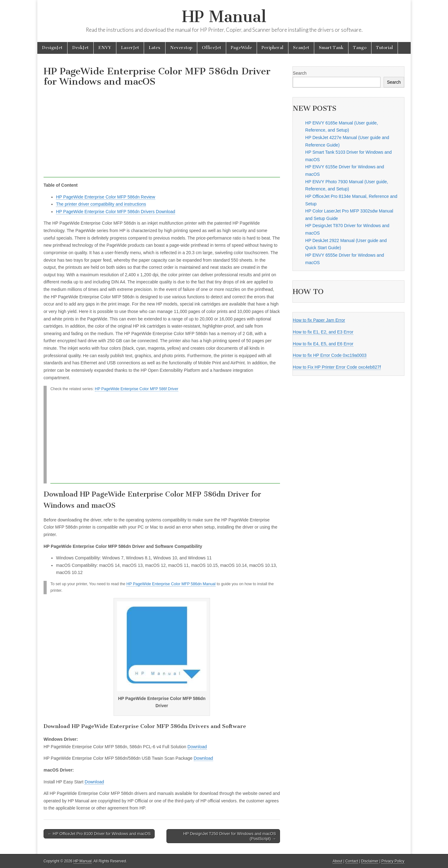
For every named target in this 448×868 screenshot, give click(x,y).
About (337, 861)
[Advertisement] (162, 134)
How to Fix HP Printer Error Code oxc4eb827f (337, 367)
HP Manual (224, 17)
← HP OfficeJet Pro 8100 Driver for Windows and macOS (99, 834)
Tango (360, 48)
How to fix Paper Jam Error (319, 320)
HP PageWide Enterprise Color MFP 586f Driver (137, 389)
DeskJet (80, 48)
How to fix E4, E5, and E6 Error (323, 344)
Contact (352, 861)
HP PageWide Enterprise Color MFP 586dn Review (106, 197)
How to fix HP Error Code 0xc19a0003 (330, 355)
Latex (155, 48)
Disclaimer (370, 861)
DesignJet (52, 48)
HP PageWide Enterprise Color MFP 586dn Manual (171, 584)
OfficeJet (212, 48)
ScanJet (301, 48)
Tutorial (385, 48)
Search (300, 73)
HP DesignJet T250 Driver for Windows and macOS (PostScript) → (230, 836)
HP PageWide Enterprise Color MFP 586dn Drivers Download (116, 212)
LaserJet (130, 48)
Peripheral (273, 48)
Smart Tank (331, 48)
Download (197, 747)
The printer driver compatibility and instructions (101, 204)
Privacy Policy (393, 861)
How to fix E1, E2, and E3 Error (323, 332)
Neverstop (181, 48)
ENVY (105, 48)
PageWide (241, 48)
